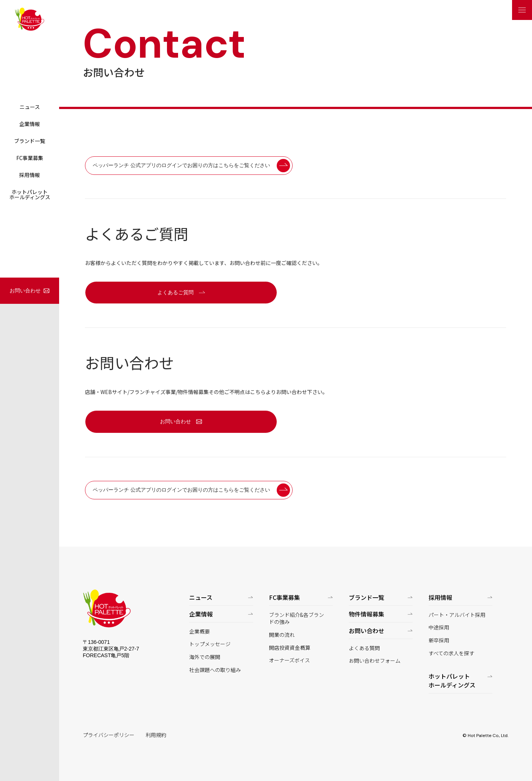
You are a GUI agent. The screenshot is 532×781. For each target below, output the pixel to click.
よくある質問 (364, 648)
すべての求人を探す (451, 653)
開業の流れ (282, 635)
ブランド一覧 (30, 141)
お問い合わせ (25, 291)
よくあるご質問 (175, 292)
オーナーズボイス (289, 660)
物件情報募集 (366, 614)
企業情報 (30, 124)
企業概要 (199, 631)
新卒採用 (439, 640)
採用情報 (30, 175)
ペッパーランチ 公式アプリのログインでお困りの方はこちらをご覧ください (181, 165)
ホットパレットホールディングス (30, 194)
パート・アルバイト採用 (457, 615)
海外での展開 (205, 657)
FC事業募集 (30, 158)
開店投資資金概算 (290, 648)
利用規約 (156, 735)
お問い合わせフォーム (375, 661)
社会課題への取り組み (215, 670)
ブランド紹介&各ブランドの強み (296, 619)
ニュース (30, 107)
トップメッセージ (210, 644)
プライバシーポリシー (109, 735)
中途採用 (439, 627)
